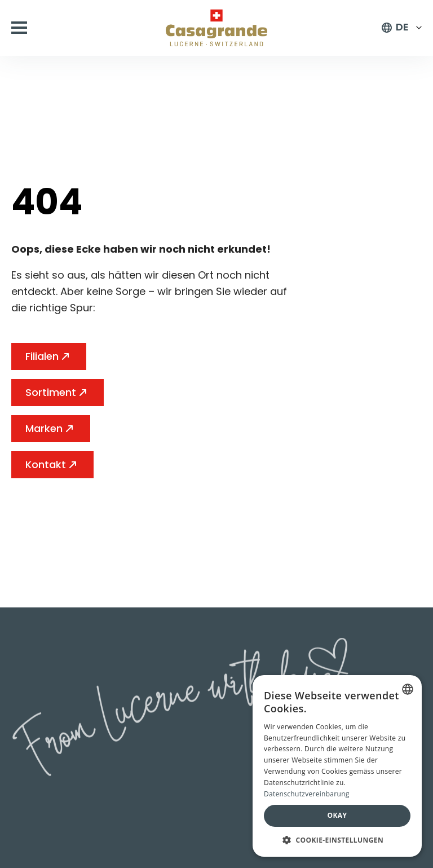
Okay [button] (337, 815)
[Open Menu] (19, 28)
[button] (337, 840)
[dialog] (337, 766)
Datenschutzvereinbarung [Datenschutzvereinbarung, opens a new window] (307, 794)
